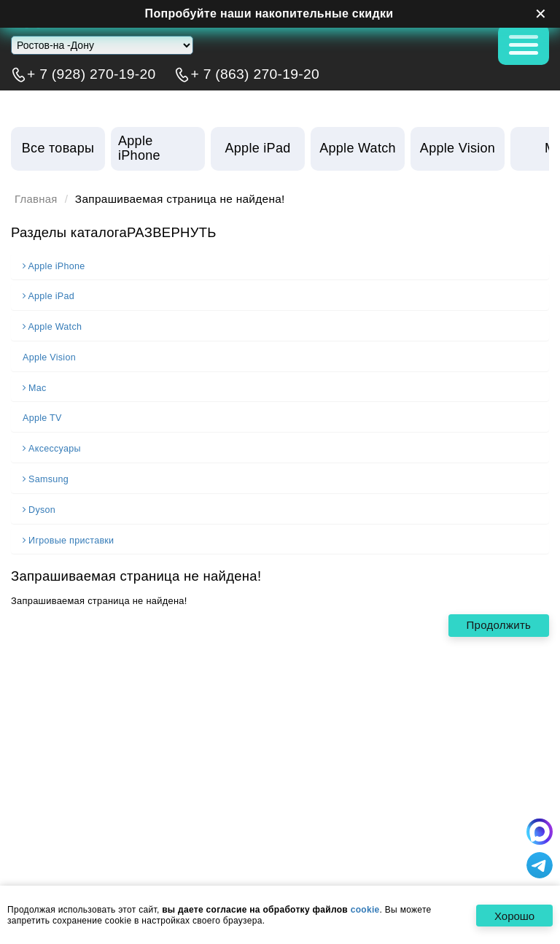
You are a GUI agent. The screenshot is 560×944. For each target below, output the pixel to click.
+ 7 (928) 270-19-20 (92, 74)
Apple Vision (50, 355)
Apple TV (43, 416)
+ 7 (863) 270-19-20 (255, 74)
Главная (37, 199)
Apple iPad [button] (50, 295)
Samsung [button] (46, 476)
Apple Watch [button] (53, 325)
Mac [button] (35, 385)
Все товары (58, 148)
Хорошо (513, 917)
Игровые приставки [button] (70, 535)
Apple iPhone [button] (55, 266)
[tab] (280, 266)
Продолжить (497, 620)
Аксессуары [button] (53, 446)
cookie (365, 910)
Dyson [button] (40, 506)
